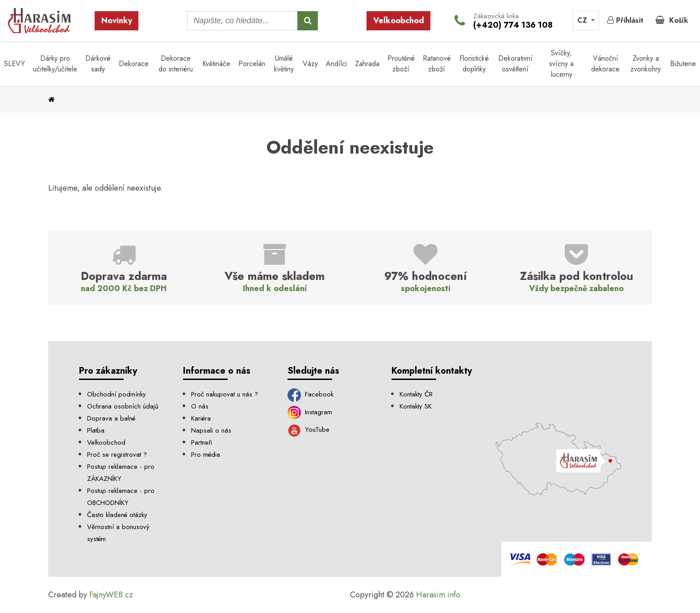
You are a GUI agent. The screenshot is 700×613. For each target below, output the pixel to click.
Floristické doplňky (474, 64)
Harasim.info (438, 595)
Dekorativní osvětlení (515, 64)
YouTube (309, 430)
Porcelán (252, 64)
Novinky (117, 21)
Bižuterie (683, 64)
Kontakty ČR (416, 394)
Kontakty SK (416, 406)
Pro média (206, 455)
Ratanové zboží (437, 64)
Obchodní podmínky (117, 394)
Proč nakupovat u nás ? (225, 394)
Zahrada (367, 64)
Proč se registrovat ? (117, 455)
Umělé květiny (284, 64)
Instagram (310, 412)
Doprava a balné (111, 418)
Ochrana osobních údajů (123, 406)
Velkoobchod (399, 21)
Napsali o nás (211, 430)
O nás (200, 406)
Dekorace (134, 64)
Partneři (202, 442)
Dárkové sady (98, 64)
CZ (583, 20)
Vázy (310, 64)
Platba (96, 430)
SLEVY (15, 64)
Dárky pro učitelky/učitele (55, 64)
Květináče (216, 64)
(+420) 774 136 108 (513, 25)
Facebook (311, 394)
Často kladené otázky (117, 515)
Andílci (336, 64)
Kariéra (201, 418)
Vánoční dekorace (605, 64)
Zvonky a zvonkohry (646, 64)
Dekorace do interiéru (176, 64)
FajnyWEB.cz (111, 595)
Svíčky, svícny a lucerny (561, 64)
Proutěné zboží (401, 64)
